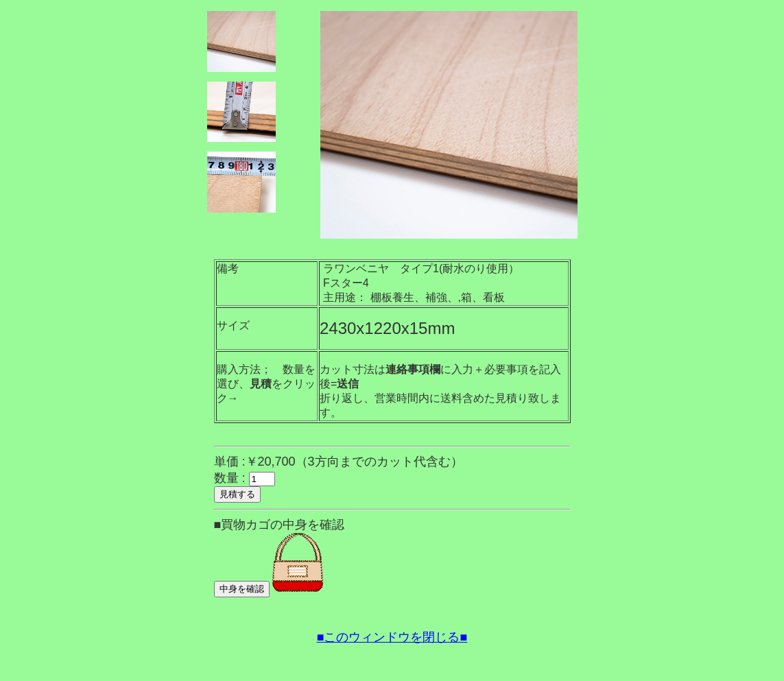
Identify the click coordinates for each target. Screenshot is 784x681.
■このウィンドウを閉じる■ (392, 637)
